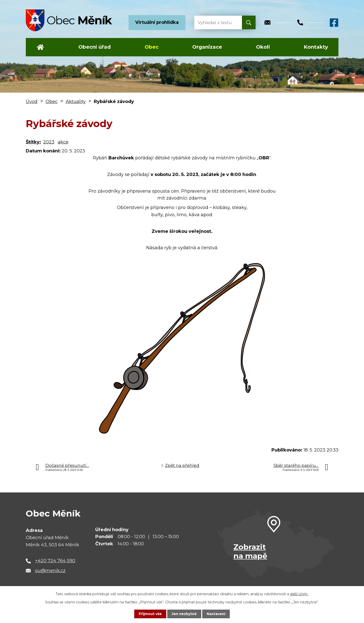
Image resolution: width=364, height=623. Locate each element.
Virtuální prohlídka (157, 22)
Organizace (207, 47)
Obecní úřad (95, 47)
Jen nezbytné (184, 614)
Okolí (263, 47)
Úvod (40, 47)
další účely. (299, 594)
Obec (152, 47)
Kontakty (316, 47)
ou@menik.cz (50, 571)
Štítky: (33, 142)
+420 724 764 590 (55, 561)
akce (63, 142)
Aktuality (76, 102)
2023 (49, 142)
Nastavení (217, 614)
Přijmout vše (150, 614)
